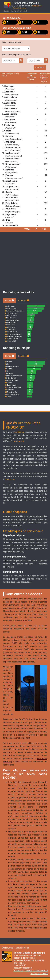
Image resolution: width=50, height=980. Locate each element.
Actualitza (40, 67)
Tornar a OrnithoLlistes (19, 8)
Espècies (24, 300)
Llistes (10, 300)
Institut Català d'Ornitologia (30, 953)
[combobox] (16, 49)
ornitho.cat (37, 6)
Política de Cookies (39, 974)
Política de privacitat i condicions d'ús (31, 971)
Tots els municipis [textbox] (11, 49)
